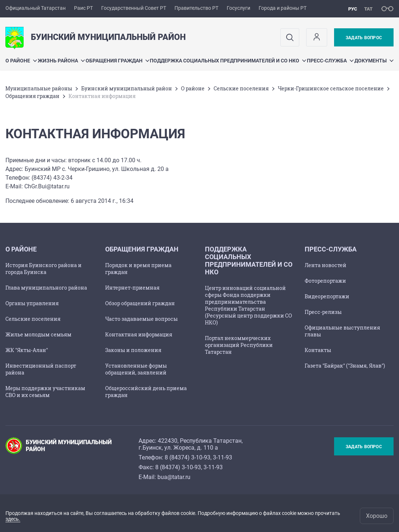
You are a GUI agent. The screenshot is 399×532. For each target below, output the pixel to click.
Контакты (318, 350)
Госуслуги (238, 8)
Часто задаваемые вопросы (141, 319)
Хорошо (377, 516)
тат (368, 9)
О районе (21, 61)
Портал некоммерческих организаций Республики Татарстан (239, 345)
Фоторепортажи (325, 281)
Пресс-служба (330, 61)
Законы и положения (133, 350)
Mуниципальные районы (39, 88)
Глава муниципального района (46, 288)
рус (353, 9)
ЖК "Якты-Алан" (27, 350)
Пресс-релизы (323, 312)
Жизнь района (61, 61)
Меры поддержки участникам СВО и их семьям (45, 392)
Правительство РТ (196, 8)
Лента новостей (326, 265)
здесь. (13, 519)
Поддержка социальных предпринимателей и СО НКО (228, 61)
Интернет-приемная (132, 288)
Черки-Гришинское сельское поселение (331, 88)
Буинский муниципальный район (127, 88)
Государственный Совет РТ (134, 8)
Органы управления (32, 303)
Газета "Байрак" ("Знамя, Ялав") (345, 366)
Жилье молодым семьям (38, 334)
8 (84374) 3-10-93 (188, 457)
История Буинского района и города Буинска (44, 269)
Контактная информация (139, 334)
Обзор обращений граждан (140, 303)
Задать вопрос (364, 38)
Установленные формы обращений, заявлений (136, 369)
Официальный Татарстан (36, 8)
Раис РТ (83, 8)
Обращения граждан (118, 61)
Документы (374, 61)
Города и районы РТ (283, 8)
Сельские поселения (241, 88)
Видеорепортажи (327, 296)
